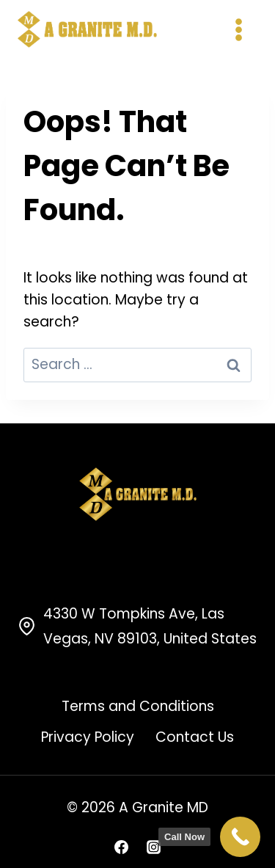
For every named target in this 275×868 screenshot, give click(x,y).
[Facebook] (122, 847)
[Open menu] (238, 29)
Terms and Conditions (138, 706)
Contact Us (195, 737)
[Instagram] (153, 847)
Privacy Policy (88, 737)
